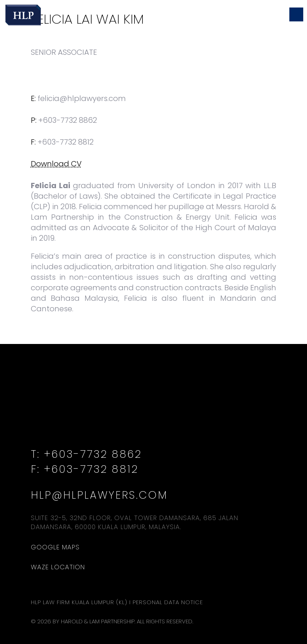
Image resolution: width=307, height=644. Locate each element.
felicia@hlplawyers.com (82, 98)
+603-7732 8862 (68, 120)
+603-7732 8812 (91, 469)
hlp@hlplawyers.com (99, 495)
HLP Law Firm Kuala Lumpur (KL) (79, 602)
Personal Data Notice (168, 602)
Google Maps (55, 547)
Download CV (56, 164)
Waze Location (58, 567)
